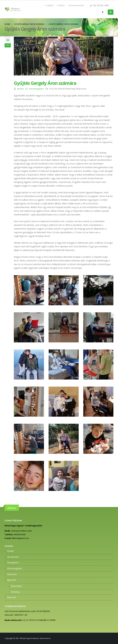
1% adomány (13, 557)
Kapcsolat (11, 597)
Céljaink (49, 5)
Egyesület (11, 580)
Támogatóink (13, 563)
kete (22, 89)
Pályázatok (12, 574)
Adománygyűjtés (36, 89)
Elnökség (15, 592)
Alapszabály (16, 586)
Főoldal (10, 551)
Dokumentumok (76, 5)
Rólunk (61, 5)
